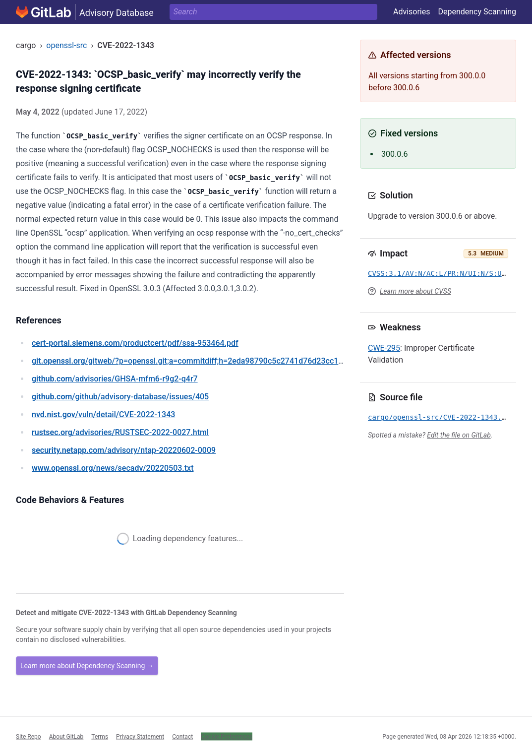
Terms (100, 736)
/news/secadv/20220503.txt (113, 468)
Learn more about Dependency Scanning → (87, 666)
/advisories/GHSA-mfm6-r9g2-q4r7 (115, 379)
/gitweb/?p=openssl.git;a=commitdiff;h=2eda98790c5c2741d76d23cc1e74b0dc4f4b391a (217, 361)
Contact (182, 736)
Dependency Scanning (477, 12)
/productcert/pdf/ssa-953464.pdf (135, 343)
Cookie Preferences (227, 736)
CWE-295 (384, 348)
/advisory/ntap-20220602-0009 (124, 450)
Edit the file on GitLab (459, 435)
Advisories (412, 12)
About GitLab (66, 736)
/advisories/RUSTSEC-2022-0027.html (120, 432)
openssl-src (66, 45)
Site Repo (29, 736)
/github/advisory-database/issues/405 (120, 397)
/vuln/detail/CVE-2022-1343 (103, 414)
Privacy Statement (140, 736)
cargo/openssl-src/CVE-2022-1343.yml (441, 417)
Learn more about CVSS (415, 291)
